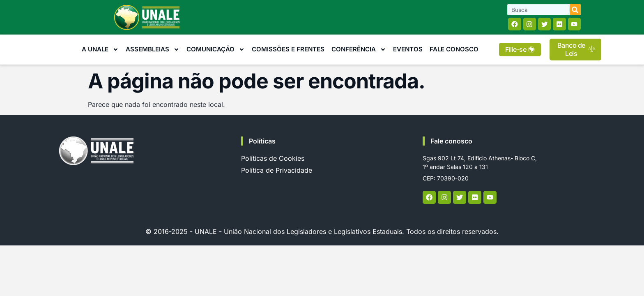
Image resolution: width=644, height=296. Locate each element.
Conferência (359, 50)
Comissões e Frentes (288, 50)
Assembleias (153, 50)
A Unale (100, 50)
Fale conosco (451, 141)
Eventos (408, 50)
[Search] (575, 10)
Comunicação (216, 50)
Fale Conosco (454, 50)
